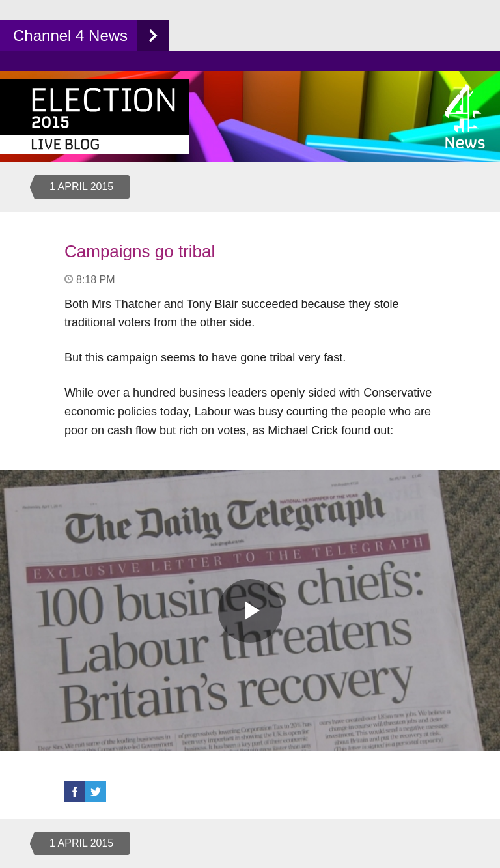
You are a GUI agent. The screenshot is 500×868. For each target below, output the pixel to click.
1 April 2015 (81, 187)
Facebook (75, 792)
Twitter (96, 792)
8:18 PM (96, 280)
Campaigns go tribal (140, 251)
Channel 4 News (70, 35)
